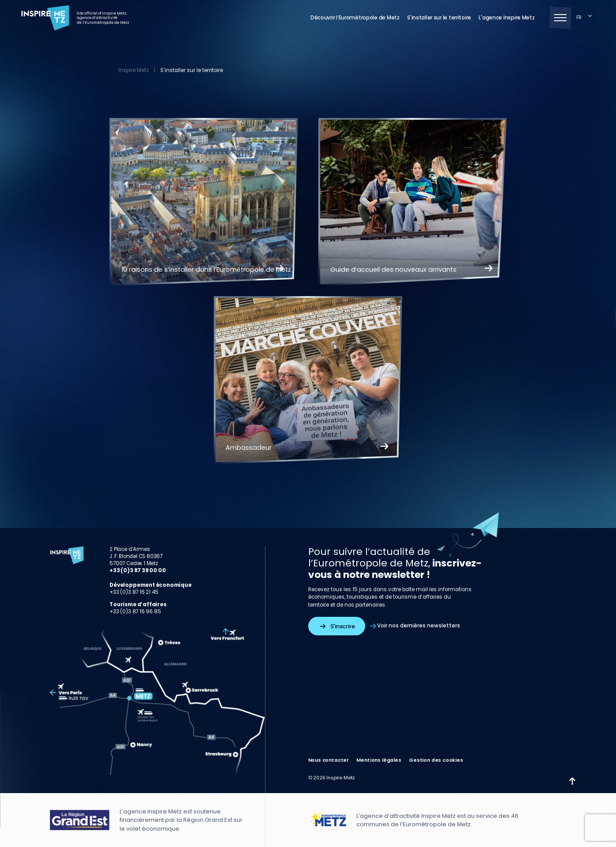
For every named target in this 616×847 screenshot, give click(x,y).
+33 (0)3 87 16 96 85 (135, 612)
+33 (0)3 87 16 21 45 (134, 592)
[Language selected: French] (586, 18)
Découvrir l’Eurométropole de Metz (355, 18)
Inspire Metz (134, 70)
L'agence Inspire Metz (506, 18)
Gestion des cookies (436, 760)
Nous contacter (329, 760)
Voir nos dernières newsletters (415, 626)
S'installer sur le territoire (439, 18)
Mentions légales (379, 760)
